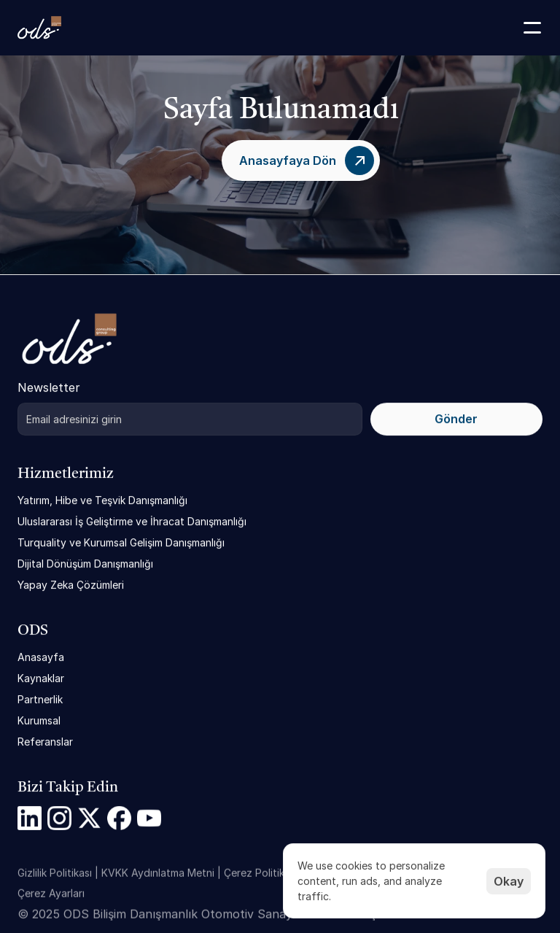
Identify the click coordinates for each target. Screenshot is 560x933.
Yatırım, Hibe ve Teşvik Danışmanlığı (102, 500)
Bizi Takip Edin (68, 788)
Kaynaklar (41, 678)
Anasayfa (41, 657)
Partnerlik (40, 699)
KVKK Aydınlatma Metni (158, 877)
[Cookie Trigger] (51, 898)
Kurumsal (39, 720)
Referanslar (45, 742)
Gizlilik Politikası (55, 877)
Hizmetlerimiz (66, 474)
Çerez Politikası (261, 877)
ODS (33, 631)
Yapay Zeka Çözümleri (71, 585)
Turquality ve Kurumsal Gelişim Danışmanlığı (121, 542)
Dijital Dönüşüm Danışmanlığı (85, 564)
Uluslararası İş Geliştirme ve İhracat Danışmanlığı (132, 521)
